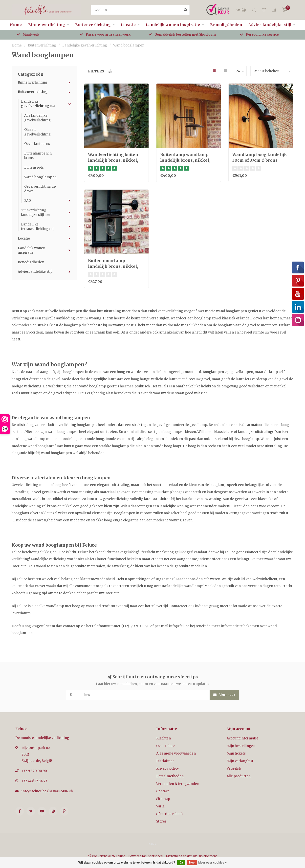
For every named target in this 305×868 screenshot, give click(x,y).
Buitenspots (34, 167)
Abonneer (224, 695)
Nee (192, 863)
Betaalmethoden (170, 776)
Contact (163, 791)
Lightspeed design (179, 856)
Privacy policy (168, 768)
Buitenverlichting (93, 25)
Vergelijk (234, 768)
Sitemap (163, 799)
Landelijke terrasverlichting (38, 227)
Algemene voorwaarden (176, 753)
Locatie (128, 25)
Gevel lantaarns (37, 144)
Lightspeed (154, 856)
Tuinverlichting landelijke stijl (35, 213)
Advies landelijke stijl (270, 25)
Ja (181, 863)
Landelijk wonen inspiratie (173, 25)
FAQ (28, 201)
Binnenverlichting (47, 25)
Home (16, 25)
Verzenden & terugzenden (178, 784)
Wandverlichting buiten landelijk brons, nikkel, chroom (113, 160)
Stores (161, 821)
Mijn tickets (236, 753)
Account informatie (242, 738)
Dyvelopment (207, 856)
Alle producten (239, 776)
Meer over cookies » (212, 863)
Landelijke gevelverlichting (38, 104)
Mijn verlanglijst (240, 761)
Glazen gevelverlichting (37, 132)
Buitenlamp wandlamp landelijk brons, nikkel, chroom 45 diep (185, 160)
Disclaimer (165, 761)
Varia (160, 806)
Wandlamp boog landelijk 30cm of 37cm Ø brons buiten (260, 160)
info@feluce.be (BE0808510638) (47, 791)
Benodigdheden (226, 25)
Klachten (163, 738)
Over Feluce (166, 746)
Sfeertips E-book (170, 814)
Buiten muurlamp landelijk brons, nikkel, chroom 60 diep (113, 266)
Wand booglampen (40, 177)
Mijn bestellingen (241, 746)
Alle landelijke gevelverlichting (37, 118)
